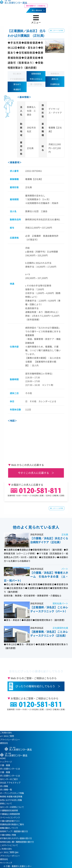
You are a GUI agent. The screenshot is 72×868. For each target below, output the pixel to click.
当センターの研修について (12, 807)
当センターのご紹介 (9, 779)
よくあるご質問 (7, 736)
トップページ (6, 762)
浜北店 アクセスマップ (10, 783)
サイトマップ (6, 863)
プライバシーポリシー (10, 740)
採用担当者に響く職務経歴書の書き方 (17, 842)
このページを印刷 (57, 31)
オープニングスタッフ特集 (12, 793)
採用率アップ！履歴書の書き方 (14, 831)
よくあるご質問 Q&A (9, 852)
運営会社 (4, 743)
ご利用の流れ (6, 733)
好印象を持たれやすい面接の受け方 (16, 838)
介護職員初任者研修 (9, 810)
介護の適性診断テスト (10, 821)
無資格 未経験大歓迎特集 (11, 797)
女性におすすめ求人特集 (11, 800)
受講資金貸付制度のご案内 (12, 824)
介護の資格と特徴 (8, 835)
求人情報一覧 (6, 790)
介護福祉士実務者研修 (10, 814)
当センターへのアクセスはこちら (35, 720)
